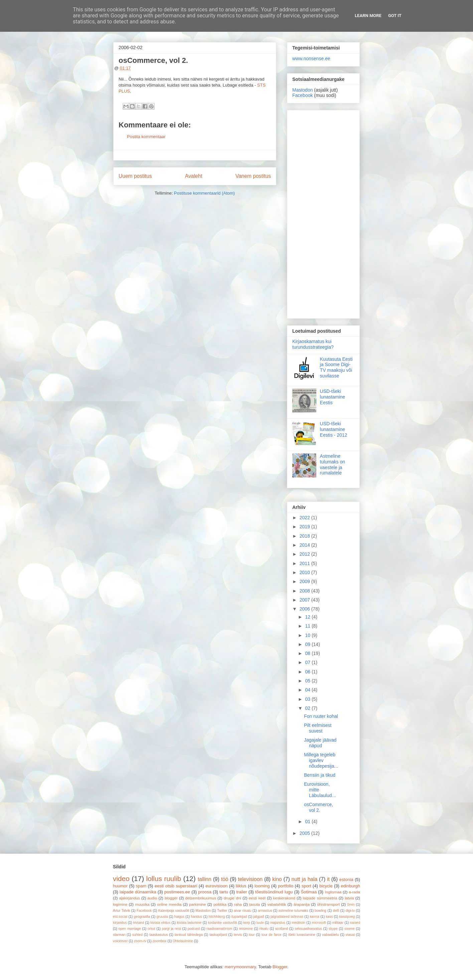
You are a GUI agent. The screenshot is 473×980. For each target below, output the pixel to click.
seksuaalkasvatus (308, 929)
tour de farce (272, 935)
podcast (194, 929)
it (328, 879)
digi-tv (350, 911)
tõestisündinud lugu (274, 892)
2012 (305, 554)
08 (308, 653)
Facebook (302, 95)
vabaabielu (330, 935)
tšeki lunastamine (302, 935)
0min (351, 905)
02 (308, 708)
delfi (336, 911)
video (121, 879)
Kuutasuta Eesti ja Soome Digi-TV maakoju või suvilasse (336, 367)
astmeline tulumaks (293, 911)
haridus (196, 917)
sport (306, 886)
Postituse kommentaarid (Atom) (204, 193)
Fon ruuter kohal (321, 716)
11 (308, 626)
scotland (281, 929)
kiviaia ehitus (160, 923)
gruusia (162, 917)
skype (333, 929)
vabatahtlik (277, 904)
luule (260, 923)
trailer (242, 892)
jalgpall (259, 917)
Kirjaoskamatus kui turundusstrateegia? (313, 344)
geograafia (142, 917)
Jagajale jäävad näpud (320, 743)
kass (329, 917)
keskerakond (284, 898)
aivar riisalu (243, 911)
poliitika (220, 904)
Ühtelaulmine (183, 941)
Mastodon (302, 90)
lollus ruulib (164, 879)
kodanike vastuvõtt (222, 923)
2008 (305, 591)
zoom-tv (140, 941)
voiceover (120, 941)
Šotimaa (309, 892)
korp (247, 923)
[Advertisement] (323, 213)
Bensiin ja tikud (320, 775)
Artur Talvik (122, 911)
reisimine (246, 929)
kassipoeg (347, 917)
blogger (171, 898)
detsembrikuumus (201, 898)
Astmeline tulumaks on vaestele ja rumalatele (333, 464)
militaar (338, 923)
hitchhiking (217, 917)
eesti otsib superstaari (176, 886)
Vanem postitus (253, 176)
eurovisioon (217, 886)
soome (350, 929)
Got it (395, 16)
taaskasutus (159, 935)
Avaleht (194, 176)
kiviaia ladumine (189, 923)
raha (238, 904)
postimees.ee (177, 892)
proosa (205, 892)
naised (355, 923)
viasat (350, 935)
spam (141, 886)
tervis (238, 935)
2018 (305, 536)
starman (119, 935)
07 (308, 662)
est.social (120, 917)
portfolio (286, 886)
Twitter (222, 911)
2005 (305, 833)
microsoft (319, 923)
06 (308, 672)
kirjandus (120, 923)
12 (308, 617)
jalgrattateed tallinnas (287, 917)
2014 (305, 545)
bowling (321, 911)
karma (314, 917)
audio (152, 898)
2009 (305, 581)
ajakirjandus (130, 898)
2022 (305, 518)
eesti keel (257, 898)
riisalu (264, 929)
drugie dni (232, 898)
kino (277, 879)
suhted (137, 935)
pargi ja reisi (172, 929)
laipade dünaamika (138, 892)
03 (308, 699)
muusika (142, 904)
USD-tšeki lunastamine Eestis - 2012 (334, 429)
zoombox (159, 941)
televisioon (250, 879)
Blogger (280, 967)
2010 (305, 572)
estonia (346, 880)
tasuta (255, 904)
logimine (120, 904)
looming (262, 886)
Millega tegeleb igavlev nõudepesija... (321, 760)
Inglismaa (333, 892)
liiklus (241, 886)
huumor (120, 886)
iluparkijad (239, 917)
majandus (278, 923)
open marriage (130, 929)
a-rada (354, 892)
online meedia (169, 904)
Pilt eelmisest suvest (318, 728)
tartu (224, 892)
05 (308, 681)
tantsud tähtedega (189, 935)
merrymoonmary (240, 967)
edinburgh (350, 886)
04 (308, 690)
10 (308, 635)
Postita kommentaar (146, 137)
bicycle (326, 886)
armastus (265, 911)
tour (252, 935)
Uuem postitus (135, 176)
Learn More (368, 16)
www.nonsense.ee (311, 59)
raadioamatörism (219, 929)
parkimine (198, 904)
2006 (305, 609)
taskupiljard (218, 935)
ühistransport (328, 904)
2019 (305, 527)
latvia (349, 898)
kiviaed (139, 923)
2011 (305, 563)
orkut (151, 929)
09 (308, 644)
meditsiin (298, 923)
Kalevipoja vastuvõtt (174, 911)
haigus (180, 917)
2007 (305, 600)
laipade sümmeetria (320, 898)
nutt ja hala (305, 879)
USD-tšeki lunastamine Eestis (333, 397)
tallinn (205, 879)
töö (225, 879)
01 (308, 822)
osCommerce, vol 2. (319, 807)
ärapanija (302, 904)
